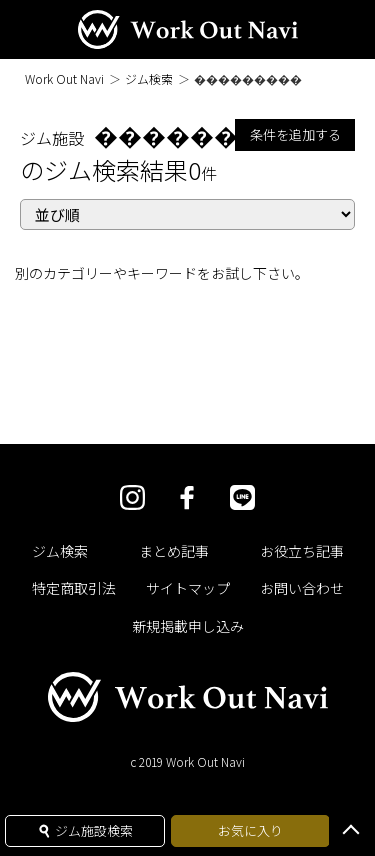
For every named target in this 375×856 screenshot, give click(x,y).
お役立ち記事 (302, 551)
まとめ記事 (174, 551)
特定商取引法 (74, 588)
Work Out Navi (64, 78)
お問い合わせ (302, 588)
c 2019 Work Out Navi (187, 761)
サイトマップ (188, 588)
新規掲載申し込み (188, 626)
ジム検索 (149, 78)
